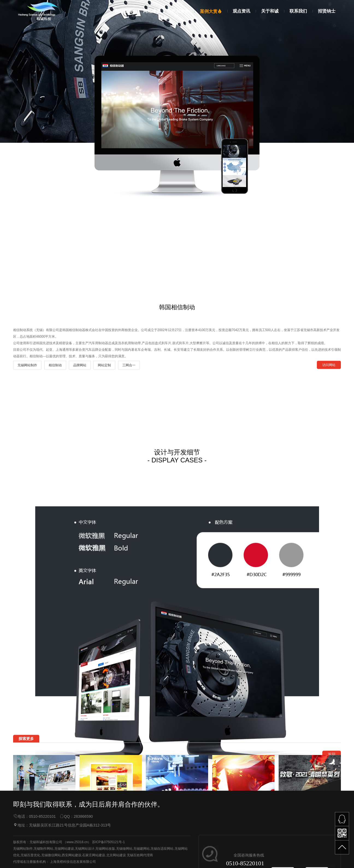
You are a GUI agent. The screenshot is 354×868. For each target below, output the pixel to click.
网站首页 (123, 11)
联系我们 (298, 11)
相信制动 (55, 542)
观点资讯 (241, 11)
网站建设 (152, 11)
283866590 (83, 850)
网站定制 (104, 542)
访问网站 (329, 541)
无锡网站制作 (27, 542)
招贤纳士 (327, 11)
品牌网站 (80, 542)
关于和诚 (270, 11)
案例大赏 (211, 11)
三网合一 (129, 542)
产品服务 (180, 11)
